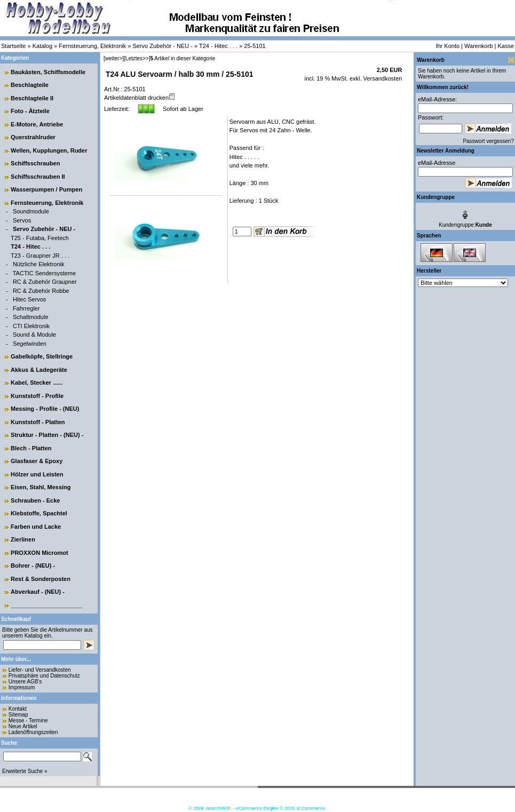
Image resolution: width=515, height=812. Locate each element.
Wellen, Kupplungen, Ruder (49, 150)
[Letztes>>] (137, 58)
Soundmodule (31, 211)
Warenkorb (478, 46)
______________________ (47, 605)
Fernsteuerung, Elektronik (92, 46)
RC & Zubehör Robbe (41, 291)
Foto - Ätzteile (30, 111)
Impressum (22, 687)
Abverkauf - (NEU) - (38, 592)
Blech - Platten (31, 448)
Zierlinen (23, 539)
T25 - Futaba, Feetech (40, 238)
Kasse (506, 46)
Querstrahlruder (33, 137)
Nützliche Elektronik (39, 264)
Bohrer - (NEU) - (33, 566)
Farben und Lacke (36, 527)
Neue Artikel (23, 726)
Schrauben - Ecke (35, 500)
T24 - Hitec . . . (218, 46)
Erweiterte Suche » (25, 771)
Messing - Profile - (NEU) (45, 409)
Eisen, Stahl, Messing (41, 487)
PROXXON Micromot (39, 553)
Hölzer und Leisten (37, 474)
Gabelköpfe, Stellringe (42, 356)
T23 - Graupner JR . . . (40, 256)
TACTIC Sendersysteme (44, 273)
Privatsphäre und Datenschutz (44, 676)
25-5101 (255, 46)
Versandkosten (382, 78)
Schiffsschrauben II (38, 177)
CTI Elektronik (31, 326)
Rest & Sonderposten (41, 579)
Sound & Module (34, 335)
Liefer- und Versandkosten (40, 670)
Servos (22, 220)
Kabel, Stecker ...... (37, 383)
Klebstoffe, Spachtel (39, 513)
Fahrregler (26, 308)
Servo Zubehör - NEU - (162, 46)
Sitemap (18, 715)
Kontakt (18, 709)
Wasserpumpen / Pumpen (46, 189)
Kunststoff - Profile (37, 396)
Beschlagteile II (32, 98)
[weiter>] (114, 58)
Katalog (42, 46)
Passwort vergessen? (488, 141)
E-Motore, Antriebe (37, 124)
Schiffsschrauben (35, 163)
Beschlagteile (30, 85)
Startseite (13, 46)
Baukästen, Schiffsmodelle (48, 72)
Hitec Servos (29, 299)
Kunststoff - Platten (38, 422)
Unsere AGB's (25, 682)
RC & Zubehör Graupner (45, 282)
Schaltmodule (31, 317)
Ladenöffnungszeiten (33, 732)
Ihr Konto (447, 46)
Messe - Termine (28, 721)
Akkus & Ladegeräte (39, 370)
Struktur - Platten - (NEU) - (47, 435)
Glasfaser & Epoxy (37, 461)
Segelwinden (30, 344)
